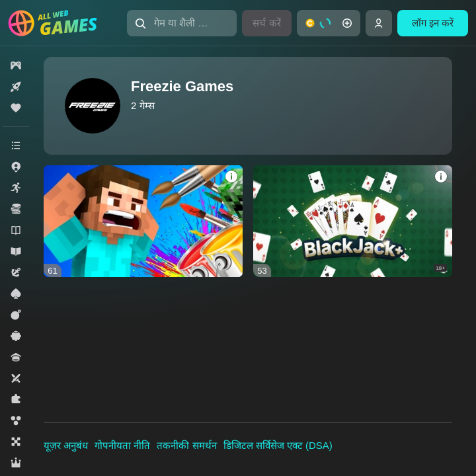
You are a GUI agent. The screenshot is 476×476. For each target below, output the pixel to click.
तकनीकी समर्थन (186, 445)
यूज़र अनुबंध (66, 445)
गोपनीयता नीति (122, 445)
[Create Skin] (143, 221)
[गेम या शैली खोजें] (182, 23)
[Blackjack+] (353, 221)
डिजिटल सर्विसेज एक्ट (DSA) (278, 445)
